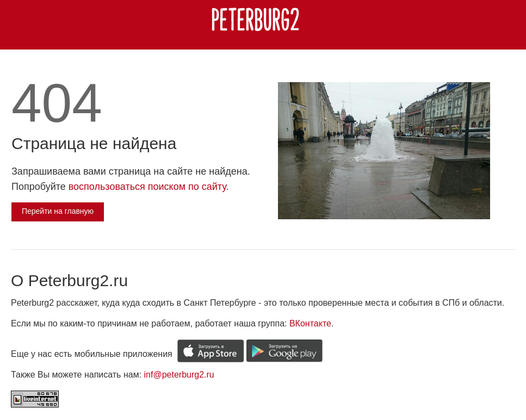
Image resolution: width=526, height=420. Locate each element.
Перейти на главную (58, 211)
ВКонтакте (310, 323)
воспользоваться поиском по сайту (147, 187)
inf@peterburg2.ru (179, 375)
